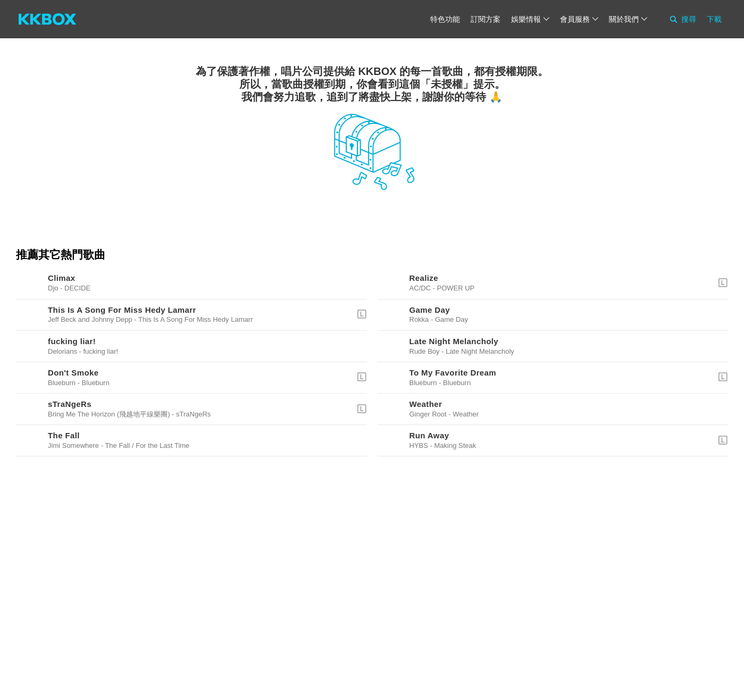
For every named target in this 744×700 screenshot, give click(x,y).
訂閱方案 (486, 19)
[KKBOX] (47, 19)
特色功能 (445, 19)
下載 (714, 19)
